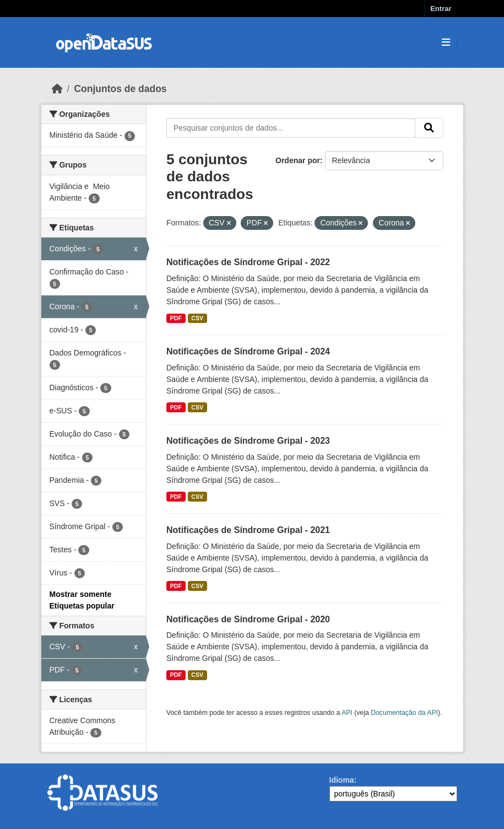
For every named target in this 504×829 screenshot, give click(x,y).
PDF (176, 318)
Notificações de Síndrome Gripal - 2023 (248, 441)
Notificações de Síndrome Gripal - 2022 (248, 262)
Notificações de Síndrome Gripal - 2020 (248, 619)
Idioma (342, 780)
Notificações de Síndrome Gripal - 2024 (248, 351)
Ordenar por (298, 160)
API (347, 713)
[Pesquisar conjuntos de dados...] (291, 128)
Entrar (441, 9)
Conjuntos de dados (120, 89)
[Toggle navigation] (446, 43)
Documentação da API (404, 713)
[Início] (57, 89)
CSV (197, 318)
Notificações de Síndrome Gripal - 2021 (248, 530)
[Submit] (429, 128)
